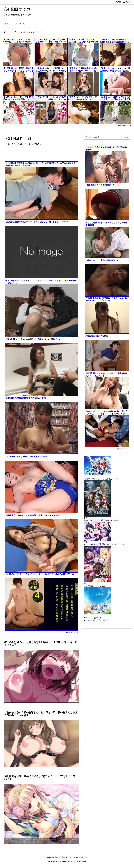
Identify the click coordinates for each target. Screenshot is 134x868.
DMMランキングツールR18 (97, 620)
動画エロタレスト (125, 126)
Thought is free (81, 861)
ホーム (9, 32)
